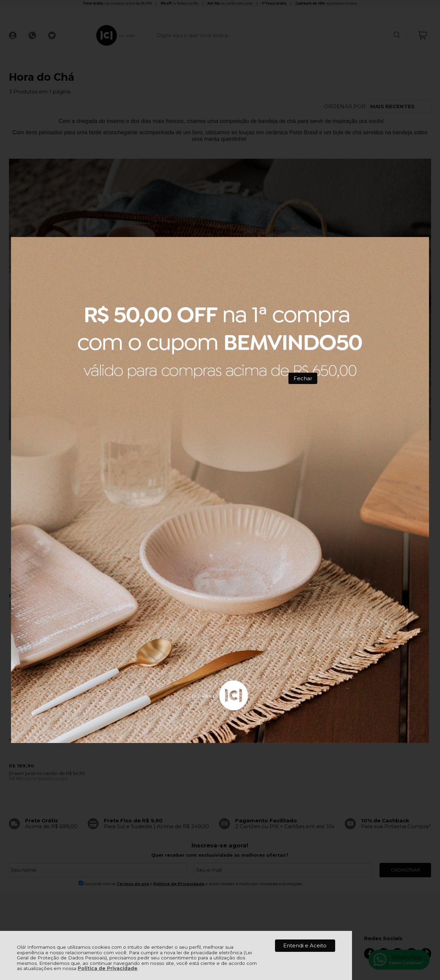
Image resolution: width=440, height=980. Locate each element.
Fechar (303, 378)
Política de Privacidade (108, 968)
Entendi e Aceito (305, 945)
